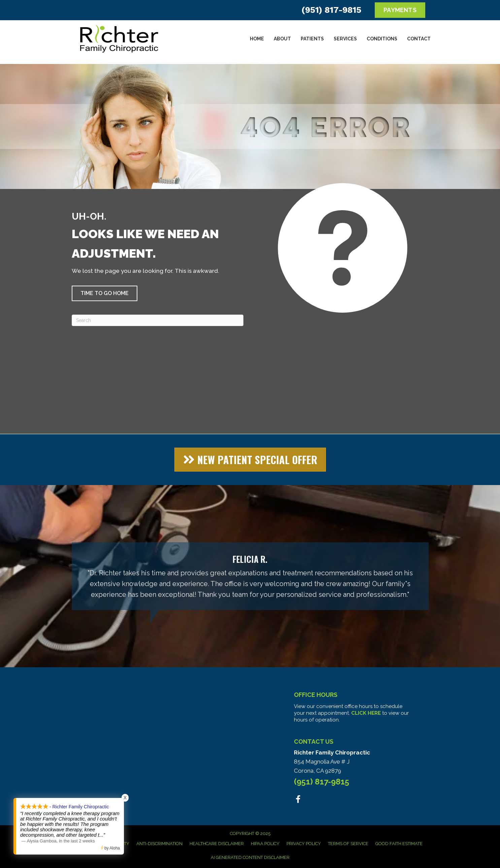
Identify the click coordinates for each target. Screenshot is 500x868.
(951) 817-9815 (331, 10)
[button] (105, 293)
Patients (312, 39)
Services (345, 39)
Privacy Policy (304, 844)
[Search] (158, 320)
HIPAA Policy (265, 844)
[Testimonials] (250, 576)
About (282, 39)
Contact (419, 39)
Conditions (382, 39)
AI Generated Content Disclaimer (250, 857)
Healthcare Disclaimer (217, 844)
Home (257, 39)
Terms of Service (348, 844)
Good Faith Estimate (399, 844)
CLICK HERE (366, 713)
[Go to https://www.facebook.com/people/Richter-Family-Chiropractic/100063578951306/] (298, 800)
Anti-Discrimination (159, 844)
